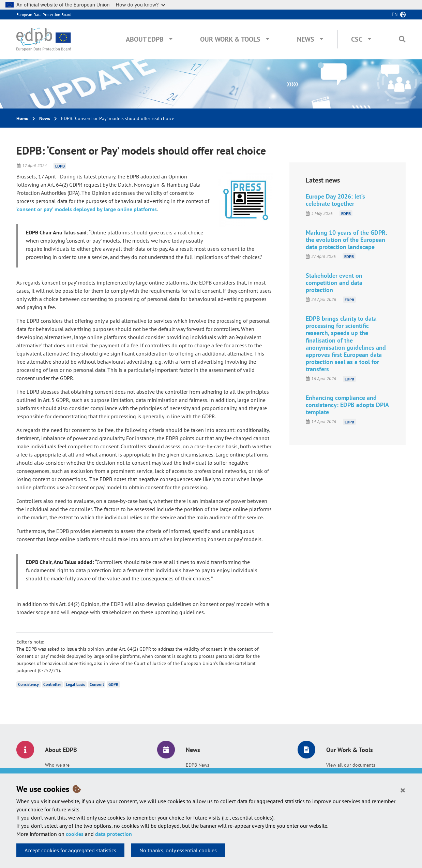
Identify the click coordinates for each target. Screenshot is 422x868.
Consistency (28, 684)
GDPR (113, 684)
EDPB (60, 166)
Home (22, 118)
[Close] (403, 790)
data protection (114, 834)
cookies (75, 834)
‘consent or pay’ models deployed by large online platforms (87, 209)
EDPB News (198, 765)
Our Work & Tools (230, 39)
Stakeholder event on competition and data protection (334, 283)
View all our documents (351, 765)
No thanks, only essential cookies (178, 850)
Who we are (57, 765)
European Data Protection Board (44, 15)
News (306, 39)
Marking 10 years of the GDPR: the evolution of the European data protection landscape (346, 240)
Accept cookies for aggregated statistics (70, 850)
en (395, 14)
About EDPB (145, 39)
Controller (52, 684)
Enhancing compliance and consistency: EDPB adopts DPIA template (347, 405)
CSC (357, 39)
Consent (97, 684)
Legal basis (75, 684)
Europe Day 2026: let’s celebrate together (335, 200)
